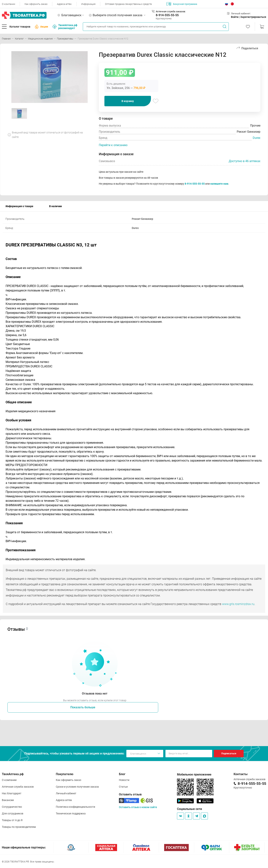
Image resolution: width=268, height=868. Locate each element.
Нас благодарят (12, 793)
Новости (124, 780)
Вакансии (8, 800)
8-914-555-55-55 (167, 15)
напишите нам (219, 184)
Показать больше (83, 707)
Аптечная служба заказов (18, 787)
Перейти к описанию (113, 145)
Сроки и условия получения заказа (77, 787)
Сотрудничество (12, 807)
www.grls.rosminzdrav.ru (238, 604)
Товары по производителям (19, 827)
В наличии (55, 206)
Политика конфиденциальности (75, 807)
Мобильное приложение (194, 774)
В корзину (128, 101)
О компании (8, 4)
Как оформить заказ (36, 4)
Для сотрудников (13, 813)
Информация (88, 4)
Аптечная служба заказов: (171, 11)
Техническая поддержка (71, 813)
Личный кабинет (66, 793)
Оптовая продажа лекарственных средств (128, 4)
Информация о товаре (19, 206)
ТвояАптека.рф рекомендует (65, 27)
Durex (257, 138)
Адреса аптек (64, 4)
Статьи (123, 787)
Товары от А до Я (12, 820)
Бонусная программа (182, 4)
